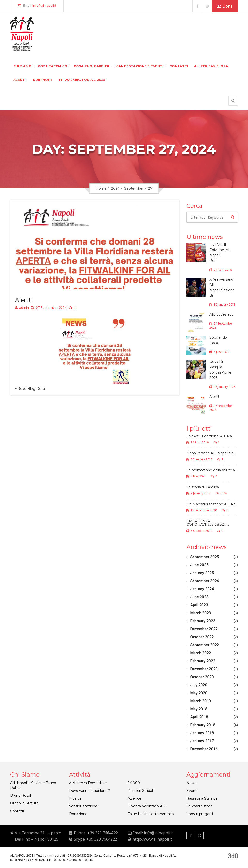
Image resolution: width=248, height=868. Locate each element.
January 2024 (202, 589)
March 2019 (201, 701)
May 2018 (199, 709)
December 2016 (204, 749)
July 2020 (199, 685)
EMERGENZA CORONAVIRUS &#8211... (208, 523)
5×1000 (134, 783)
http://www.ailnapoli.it (152, 839)
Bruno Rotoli (21, 795)
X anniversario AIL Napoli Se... (211, 453)
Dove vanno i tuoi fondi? (90, 791)
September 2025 (205, 557)
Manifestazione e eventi (139, 66)
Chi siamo (22, 66)
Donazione (78, 814)
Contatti (179, 66)
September (134, 188)
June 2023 (200, 597)
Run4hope (43, 80)
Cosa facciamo (53, 66)
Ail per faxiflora (211, 66)
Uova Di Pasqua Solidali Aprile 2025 (220, 370)
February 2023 (203, 621)
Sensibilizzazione (83, 806)
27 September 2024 (49, 308)
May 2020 (199, 693)
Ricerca (75, 798)
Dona (225, 6)
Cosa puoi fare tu (91, 66)
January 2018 (202, 733)
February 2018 (203, 725)
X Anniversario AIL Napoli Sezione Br (222, 287)
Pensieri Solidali (141, 791)
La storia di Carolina (203, 487)
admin (22, 308)
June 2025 (200, 565)
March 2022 (201, 653)
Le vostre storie (200, 806)
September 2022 (205, 645)
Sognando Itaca (218, 340)
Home (101, 188)
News (191, 783)
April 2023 (199, 605)
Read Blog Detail (32, 389)
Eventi (192, 791)
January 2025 (202, 573)
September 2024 (205, 581)
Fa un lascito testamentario (151, 814)
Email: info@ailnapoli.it (153, 833)
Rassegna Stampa (202, 798)
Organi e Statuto (24, 803)
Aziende (135, 798)
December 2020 (204, 669)
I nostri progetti (200, 814)
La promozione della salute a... (212, 470)
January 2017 (202, 741)
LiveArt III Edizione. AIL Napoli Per (221, 253)
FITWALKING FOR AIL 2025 (82, 80)
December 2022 (204, 629)
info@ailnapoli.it (44, 5)
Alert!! (20, 80)
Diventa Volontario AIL (147, 806)
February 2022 (203, 661)
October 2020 (202, 677)
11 (73, 308)
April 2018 (199, 717)
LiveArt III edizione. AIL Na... (210, 436)
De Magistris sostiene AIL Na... (212, 504)
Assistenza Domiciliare (88, 783)
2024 (115, 188)
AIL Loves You (222, 314)
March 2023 (201, 613)
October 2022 (202, 637)
